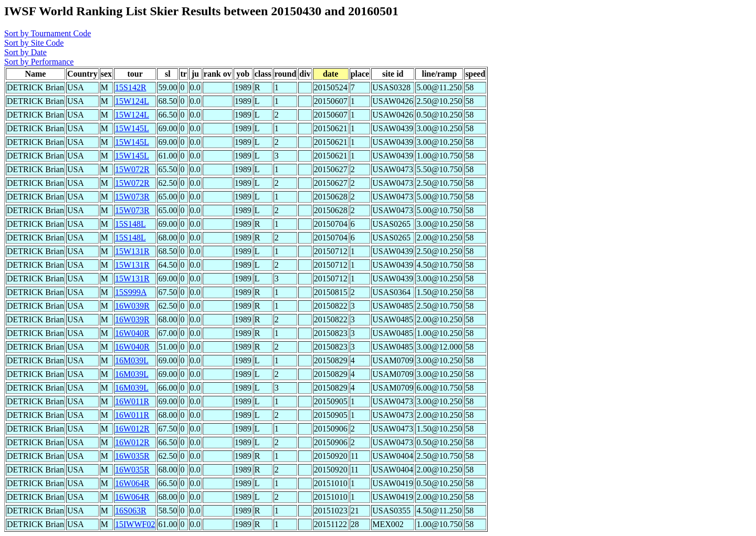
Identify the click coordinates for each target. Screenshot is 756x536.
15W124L (132, 101)
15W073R (132, 197)
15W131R (132, 251)
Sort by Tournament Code (48, 33)
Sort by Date (25, 52)
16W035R (132, 456)
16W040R (132, 333)
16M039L (132, 360)
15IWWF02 (135, 524)
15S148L (130, 224)
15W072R (132, 169)
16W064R (132, 483)
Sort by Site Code (34, 43)
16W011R (132, 401)
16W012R (132, 429)
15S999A (131, 292)
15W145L (132, 128)
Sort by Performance (39, 62)
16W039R (132, 306)
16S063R (131, 511)
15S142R (131, 87)
